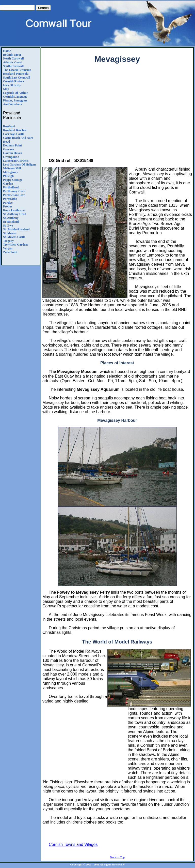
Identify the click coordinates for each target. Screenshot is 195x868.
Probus (8, 206)
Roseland (9, 126)
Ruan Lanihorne (14, 210)
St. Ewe (8, 226)
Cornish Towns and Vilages (73, 844)
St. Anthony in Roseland (11, 220)
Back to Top (117, 857)
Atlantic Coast (12, 62)
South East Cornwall (17, 78)
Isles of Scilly (12, 85)
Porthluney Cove (14, 191)
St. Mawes (10, 233)
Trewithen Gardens (16, 245)
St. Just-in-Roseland (16, 229)
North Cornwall (13, 58)
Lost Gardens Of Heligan (19, 164)
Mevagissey (11, 172)
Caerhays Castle (14, 134)
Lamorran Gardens (16, 161)
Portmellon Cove (14, 195)
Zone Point (10, 252)
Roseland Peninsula (16, 74)
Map (6, 89)
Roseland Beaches (15, 130)
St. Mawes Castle (14, 237)
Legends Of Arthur (15, 93)
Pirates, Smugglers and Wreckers (15, 102)
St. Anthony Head (15, 214)
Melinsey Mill (12, 168)
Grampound (11, 157)
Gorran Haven (13, 153)
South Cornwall (13, 66)
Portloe (8, 203)
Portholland (11, 187)
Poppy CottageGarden (13, 182)
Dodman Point (12, 145)
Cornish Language (15, 97)
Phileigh (8, 176)
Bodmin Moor (12, 55)
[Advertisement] (119, 114)
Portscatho (10, 199)
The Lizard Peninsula (17, 70)
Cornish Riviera (13, 81)
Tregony (8, 241)
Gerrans (9, 149)
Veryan (8, 248)
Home (7, 51)
